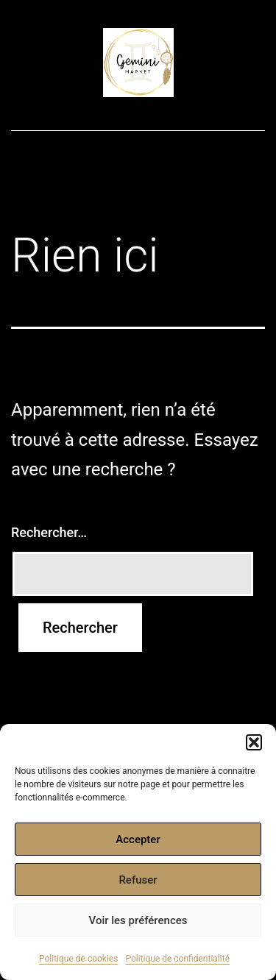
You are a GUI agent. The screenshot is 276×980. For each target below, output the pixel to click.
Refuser (138, 880)
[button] (254, 742)
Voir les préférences (138, 920)
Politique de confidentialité (177, 959)
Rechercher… (49, 532)
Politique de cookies (78, 959)
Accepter (138, 839)
